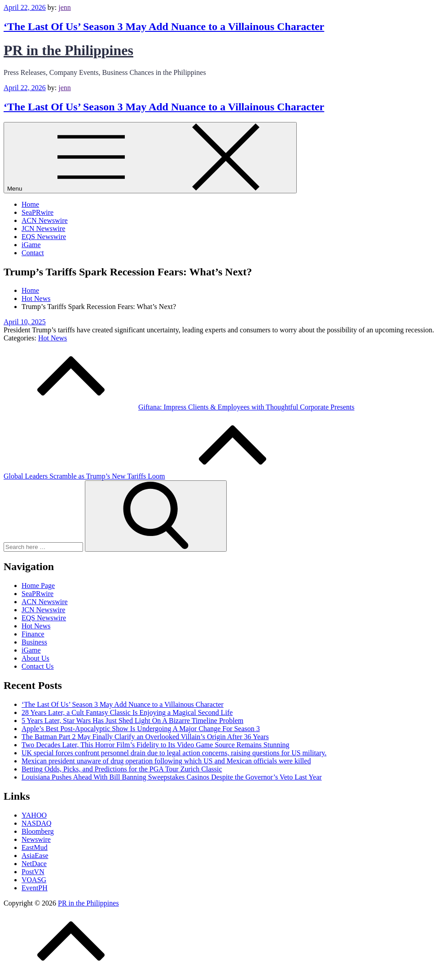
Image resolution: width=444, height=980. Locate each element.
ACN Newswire (45, 220)
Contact (33, 253)
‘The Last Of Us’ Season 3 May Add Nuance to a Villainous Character (164, 26)
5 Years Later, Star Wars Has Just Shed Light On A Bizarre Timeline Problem (132, 721)
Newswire (36, 839)
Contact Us (38, 666)
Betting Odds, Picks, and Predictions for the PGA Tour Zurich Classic (122, 769)
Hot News (53, 338)
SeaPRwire (37, 212)
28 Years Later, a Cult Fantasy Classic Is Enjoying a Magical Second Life (127, 712)
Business (34, 642)
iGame (31, 245)
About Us (35, 658)
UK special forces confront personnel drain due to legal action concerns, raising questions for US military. (174, 753)
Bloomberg (38, 831)
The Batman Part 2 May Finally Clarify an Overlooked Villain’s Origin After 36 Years (145, 737)
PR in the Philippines (68, 50)
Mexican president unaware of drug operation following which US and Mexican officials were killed (166, 761)
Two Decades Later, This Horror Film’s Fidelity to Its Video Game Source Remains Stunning (156, 745)
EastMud (35, 847)
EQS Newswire (44, 237)
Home (30, 204)
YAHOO (34, 815)
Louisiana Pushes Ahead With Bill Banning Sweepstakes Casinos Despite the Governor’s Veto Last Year (172, 777)
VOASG (34, 880)
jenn (65, 7)
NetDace (34, 864)
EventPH (35, 888)
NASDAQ (37, 823)
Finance (33, 634)
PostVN (33, 872)
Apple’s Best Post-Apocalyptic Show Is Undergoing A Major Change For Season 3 (141, 729)
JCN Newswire (43, 229)
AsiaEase (35, 856)
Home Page (38, 586)
